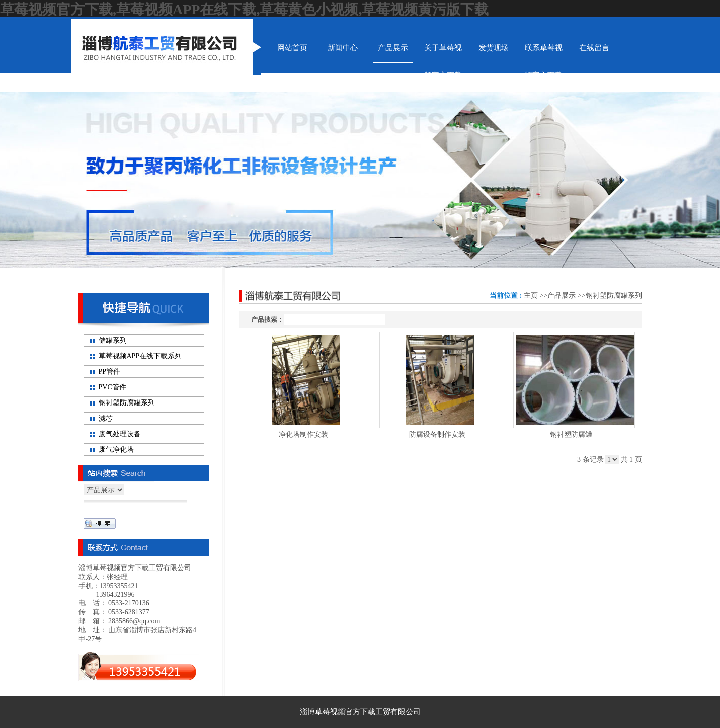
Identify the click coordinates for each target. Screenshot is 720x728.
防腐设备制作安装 (437, 434)
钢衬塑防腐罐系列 (614, 296)
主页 (531, 296)
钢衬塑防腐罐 (571, 434)
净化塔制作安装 (303, 434)
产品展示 (562, 296)
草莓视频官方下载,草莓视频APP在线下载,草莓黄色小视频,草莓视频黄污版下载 (244, 9)
